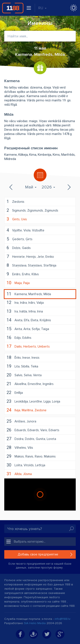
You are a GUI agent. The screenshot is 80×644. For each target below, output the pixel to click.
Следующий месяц (69, 187)
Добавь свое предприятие (38, 554)
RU (42, 8)
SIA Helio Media (35, 623)
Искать (71, 529)
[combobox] (40, 36)
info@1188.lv (63, 619)
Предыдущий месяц (11, 187)
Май (31, 187)
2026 (48, 187)
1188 (13, 8)
